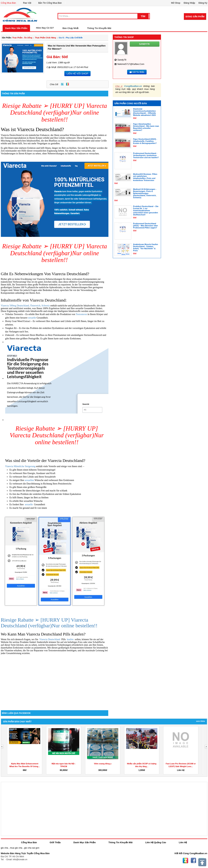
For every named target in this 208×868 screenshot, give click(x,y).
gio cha (5, 848)
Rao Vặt (27, 3)
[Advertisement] (55, 681)
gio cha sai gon (32, 848)
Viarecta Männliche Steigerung (20, 466)
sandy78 (122, 60)
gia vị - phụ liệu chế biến (71, 38)
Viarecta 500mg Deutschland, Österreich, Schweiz (25, 306)
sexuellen (30, 480)
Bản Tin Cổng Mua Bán (50, 3)
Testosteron (82, 314)
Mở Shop (176, 3)
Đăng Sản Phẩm (195, 17)
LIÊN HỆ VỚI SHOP (77, 74)
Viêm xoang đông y (103, 764)
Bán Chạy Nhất (70, 28)
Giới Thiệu (55, 842)
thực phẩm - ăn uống (22, 38)
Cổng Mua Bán (9, 3)
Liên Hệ (183, 842)
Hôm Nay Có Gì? (45, 28)
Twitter (62, 84)
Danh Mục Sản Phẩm (16, 28)
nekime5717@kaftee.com (131, 64)
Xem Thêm (200, 721)
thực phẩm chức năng (46, 38)
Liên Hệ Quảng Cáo (156, 842)
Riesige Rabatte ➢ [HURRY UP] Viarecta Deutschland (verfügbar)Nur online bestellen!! (54, 113)
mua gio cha (16, 848)
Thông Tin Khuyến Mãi (99, 28)
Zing (67, 84)
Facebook (193, 861)
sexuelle (32, 318)
